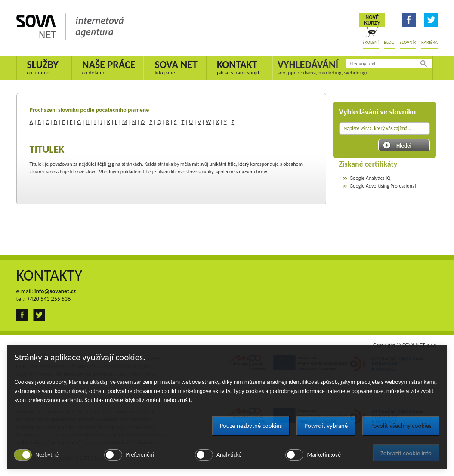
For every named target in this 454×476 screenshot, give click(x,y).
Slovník (408, 42)
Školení (371, 42)
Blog (389, 42)
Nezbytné (47, 455)
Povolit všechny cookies (401, 426)
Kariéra (430, 42)
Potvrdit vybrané (326, 426)
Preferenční (140, 455)
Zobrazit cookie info (406, 453)
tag (111, 164)
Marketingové (324, 455)
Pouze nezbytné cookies (251, 426)
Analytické (229, 455)
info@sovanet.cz (55, 291)
